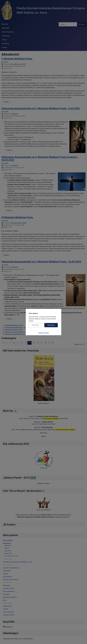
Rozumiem (51, 325)
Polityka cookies (43, 333)
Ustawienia (35, 325)
